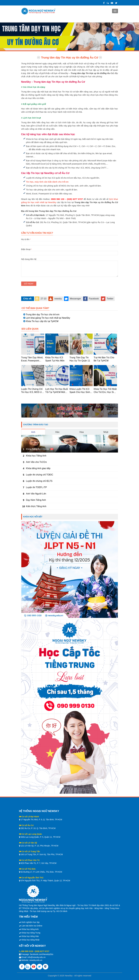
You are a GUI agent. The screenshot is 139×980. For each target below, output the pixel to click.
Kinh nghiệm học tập (30, 922)
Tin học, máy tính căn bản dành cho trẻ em (47, 182)
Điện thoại (70, 251)
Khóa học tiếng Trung (31, 933)
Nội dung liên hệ (70, 261)
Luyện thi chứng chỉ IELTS (39, 481)
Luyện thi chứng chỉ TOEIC (40, 475)
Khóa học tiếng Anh (30, 929)
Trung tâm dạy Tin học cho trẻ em (43, 315)
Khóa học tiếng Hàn (30, 936)
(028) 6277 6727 (42, 951)
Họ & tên (70, 241)
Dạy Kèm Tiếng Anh (36, 500)
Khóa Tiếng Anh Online (38, 449)
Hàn (57, 432)
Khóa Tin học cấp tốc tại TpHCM (42, 321)
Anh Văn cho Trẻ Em (36, 462)
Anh (33, 432)
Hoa (82, 432)
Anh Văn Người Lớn (36, 494)
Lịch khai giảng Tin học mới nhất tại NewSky (48, 318)
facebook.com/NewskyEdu (42, 954)
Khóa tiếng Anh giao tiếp (38, 468)
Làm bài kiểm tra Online (32, 926)
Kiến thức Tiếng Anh (36, 506)
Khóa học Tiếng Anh (36, 456)
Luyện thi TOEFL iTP (36, 487)
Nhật (106, 432)
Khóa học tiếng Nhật (30, 940)
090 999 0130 (27, 951)
